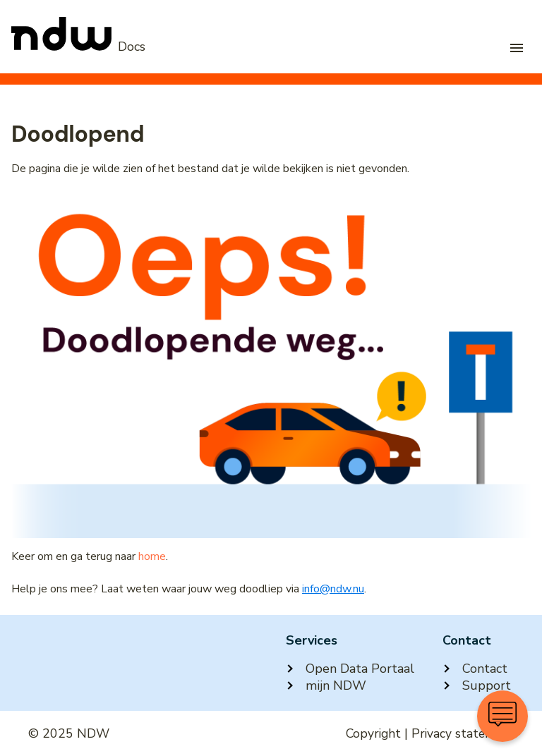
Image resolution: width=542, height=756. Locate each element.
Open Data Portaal (350, 669)
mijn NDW (326, 685)
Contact (475, 669)
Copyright (373, 733)
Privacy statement (463, 733)
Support (477, 685)
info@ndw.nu (333, 589)
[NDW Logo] (78, 47)
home (152, 556)
